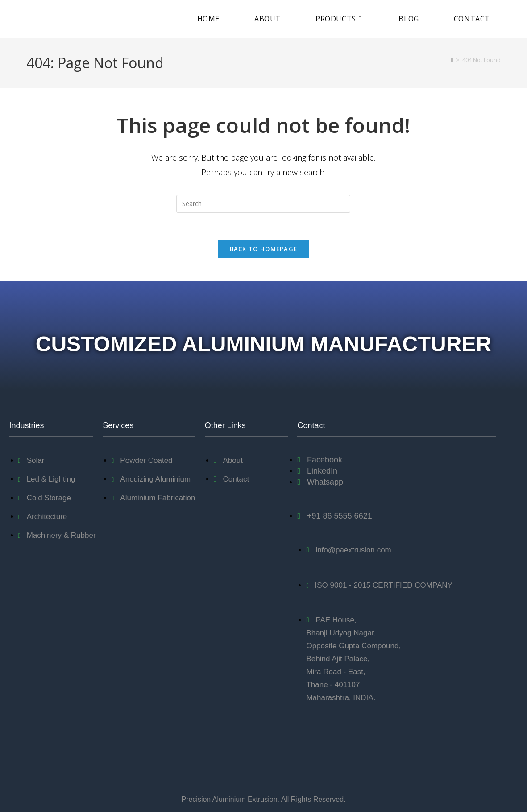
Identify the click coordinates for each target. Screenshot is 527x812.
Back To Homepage (264, 249)
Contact (311, 425)
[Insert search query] (263, 204)
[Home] (452, 60)
